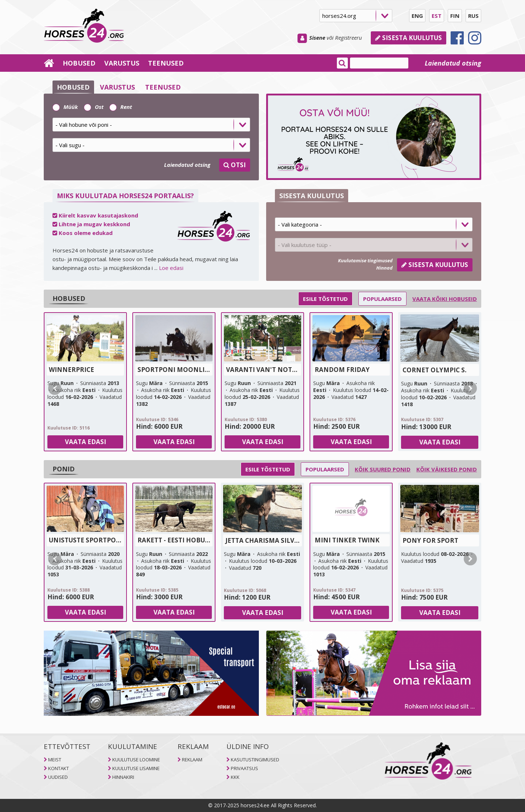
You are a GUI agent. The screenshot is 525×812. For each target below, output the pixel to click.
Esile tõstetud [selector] (325, 299)
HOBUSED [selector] (73, 87)
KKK (235, 777)
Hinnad (384, 268)
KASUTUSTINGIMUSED (255, 760)
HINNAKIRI (123, 777)
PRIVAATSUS (244, 768)
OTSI (235, 165)
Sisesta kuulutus (409, 38)
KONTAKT (59, 768)
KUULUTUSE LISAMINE (136, 768)
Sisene (317, 38)
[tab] (151, 127)
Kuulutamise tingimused (365, 260)
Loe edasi (171, 268)
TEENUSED (166, 63)
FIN (455, 16)
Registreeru (349, 38)
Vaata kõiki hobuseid (445, 299)
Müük (65, 107)
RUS (473, 16)
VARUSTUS (122, 63)
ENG (417, 16)
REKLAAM (192, 760)
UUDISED (58, 777)
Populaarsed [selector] (382, 299)
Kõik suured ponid (383, 469)
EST (437, 16)
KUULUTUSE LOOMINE (136, 760)
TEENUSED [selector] (163, 87)
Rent (121, 107)
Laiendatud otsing (453, 63)
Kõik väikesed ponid (447, 469)
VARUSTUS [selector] (117, 87)
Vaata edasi (85, 442)
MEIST (55, 760)
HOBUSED (79, 63)
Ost (94, 107)
